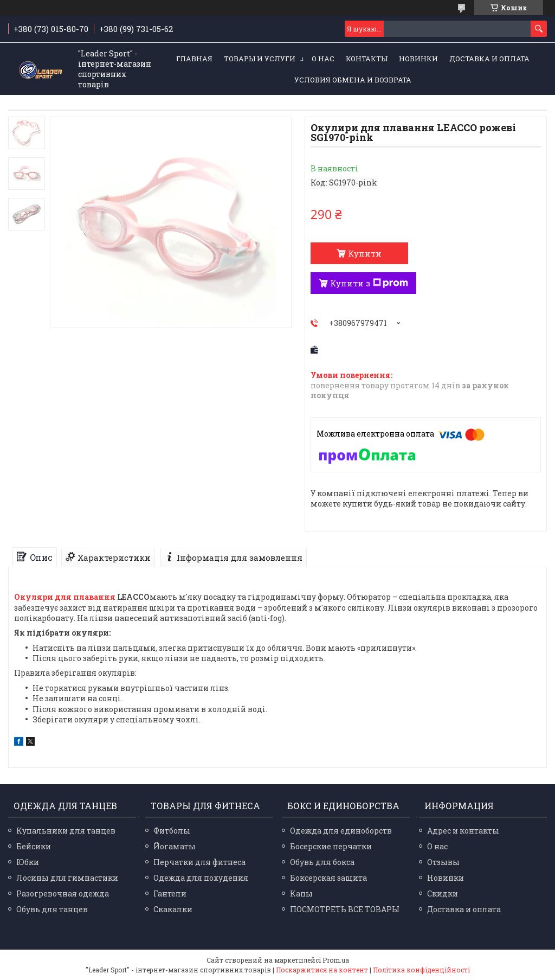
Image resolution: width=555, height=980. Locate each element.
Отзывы (443, 862)
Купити (365, 253)
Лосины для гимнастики (67, 878)
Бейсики (34, 846)
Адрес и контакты (463, 831)
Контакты (367, 59)
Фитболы (172, 831)
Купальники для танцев (66, 831)
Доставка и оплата (489, 59)
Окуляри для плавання (65, 597)
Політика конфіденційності (421, 970)
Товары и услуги (260, 59)
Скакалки (173, 909)
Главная (194, 59)
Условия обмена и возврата (353, 80)
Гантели (170, 893)
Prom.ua (336, 960)
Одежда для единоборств (341, 831)
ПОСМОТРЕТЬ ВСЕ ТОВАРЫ (345, 909)
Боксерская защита (328, 878)
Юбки (28, 862)
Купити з (369, 283)
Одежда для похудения (201, 878)
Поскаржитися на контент (322, 970)
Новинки (418, 59)
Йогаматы (175, 846)
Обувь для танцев (52, 909)
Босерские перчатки (331, 846)
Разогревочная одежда (63, 893)
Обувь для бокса (322, 862)
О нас (323, 59)
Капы (301, 893)
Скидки (443, 893)
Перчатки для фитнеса (199, 862)
